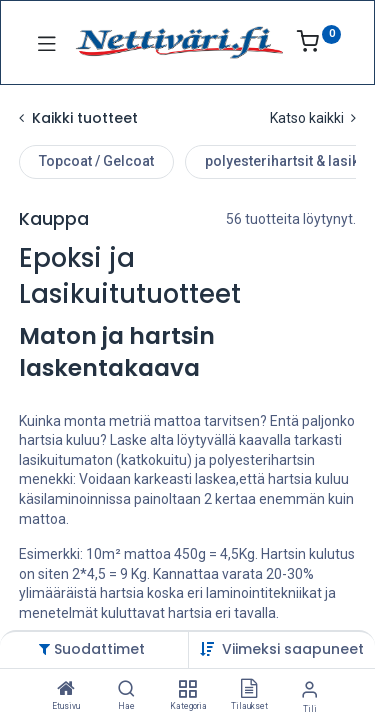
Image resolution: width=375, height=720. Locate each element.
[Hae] (126, 690)
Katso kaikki (313, 118)
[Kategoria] (187, 690)
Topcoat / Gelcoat (96, 161)
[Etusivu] (66, 690)
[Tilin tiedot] (309, 689)
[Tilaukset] (249, 690)
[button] (293, 649)
